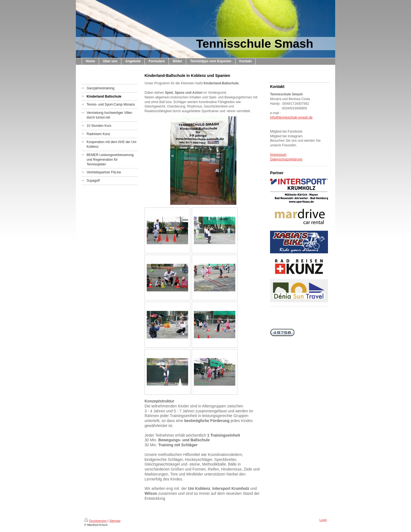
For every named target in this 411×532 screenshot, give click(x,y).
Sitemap (115, 521)
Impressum (278, 155)
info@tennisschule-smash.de (291, 117)
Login (323, 520)
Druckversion (95, 521)
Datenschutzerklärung (286, 159)
